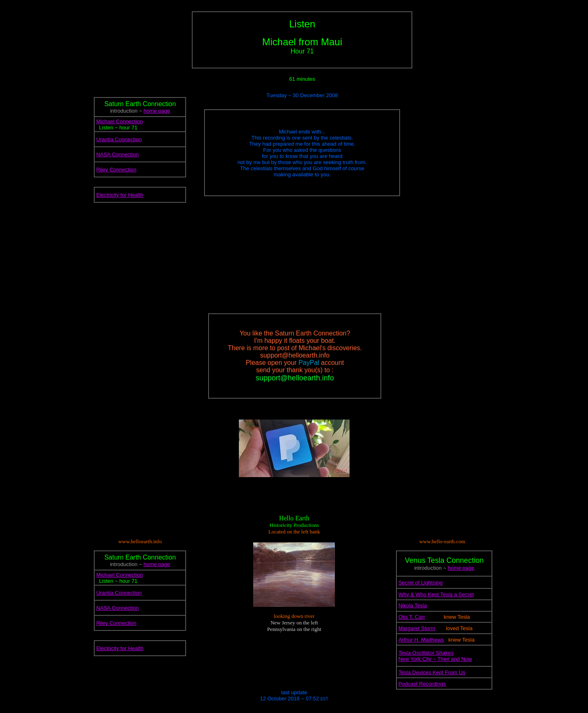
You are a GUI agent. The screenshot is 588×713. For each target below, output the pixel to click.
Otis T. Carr (412, 617)
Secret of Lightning (421, 583)
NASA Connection (118, 154)
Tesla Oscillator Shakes (426, 653)
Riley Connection (116, 170)
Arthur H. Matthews (421, 640)
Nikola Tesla (413, 605)
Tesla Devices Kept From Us (432, 672)
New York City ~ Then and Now (435, 659)
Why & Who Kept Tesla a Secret (436, 594)
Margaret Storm (417, 628)
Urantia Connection (119, 139)
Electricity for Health (120, 195)
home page (157, 111)
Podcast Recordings (422, 684)
